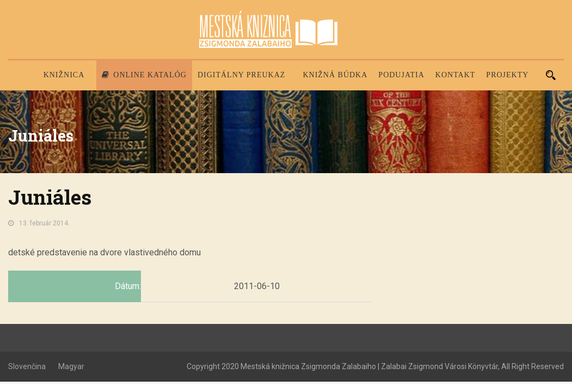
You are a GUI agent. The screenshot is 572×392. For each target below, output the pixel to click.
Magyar (71, 366)
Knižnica (64, 75)
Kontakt (456, 75)
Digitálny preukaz (242, 75)
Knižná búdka (335, 75)
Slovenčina (27, 366)
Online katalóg (144, 75)
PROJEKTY (507, 75)
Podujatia (401, 75)
